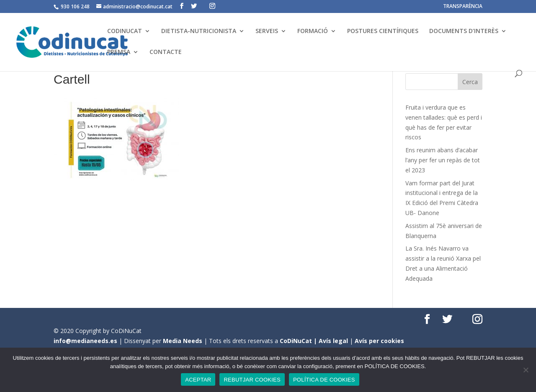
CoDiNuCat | (299, 341)
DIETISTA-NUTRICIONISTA (199, 31)
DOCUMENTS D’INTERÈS (464, 31)
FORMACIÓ (313, 31)
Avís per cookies (379, 341)
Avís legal (333, 341)
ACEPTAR (198, 380)
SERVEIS (267, 31)
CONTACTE (166, 52)
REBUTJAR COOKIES (252, 380)
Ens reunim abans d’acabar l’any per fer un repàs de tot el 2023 (443, 160)
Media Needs (183, 341)
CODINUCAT (125, 31)
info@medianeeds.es (85, 341)
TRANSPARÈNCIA (463, 7)
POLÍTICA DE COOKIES (324, 380)
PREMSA (119, 52)
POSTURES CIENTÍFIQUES (383, 31)
